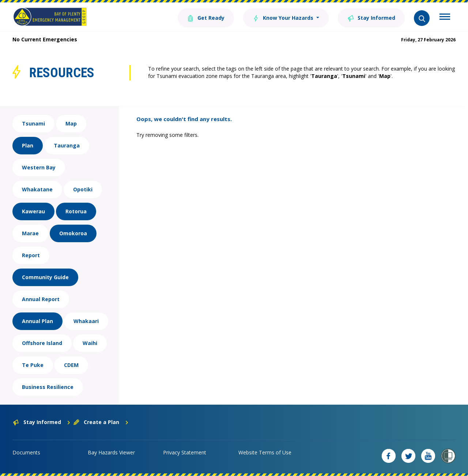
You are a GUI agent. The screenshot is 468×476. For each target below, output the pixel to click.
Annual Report (41, 299)
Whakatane (37, 189)
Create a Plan (101, 422)
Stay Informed (371, 17)
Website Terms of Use (265, 452)
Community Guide (45, 277)
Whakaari (86, 321)
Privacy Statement (185, 452)
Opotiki (83, 189)
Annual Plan (37, 321)
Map (71, 123)
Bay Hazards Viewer (111, 452)
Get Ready (206, 17)
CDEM (71, 365)
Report (31, 255)
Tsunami (33, 123)
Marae (30, 233)
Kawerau (33, 211)
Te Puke (33, 365)
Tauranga (67, 145)
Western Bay (39, 167)
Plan (28, 145)
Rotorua (76, 211)
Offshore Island (42, 343)
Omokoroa (73, 233)
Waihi (90, 343)
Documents (26, 452)
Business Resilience (48, 387)
